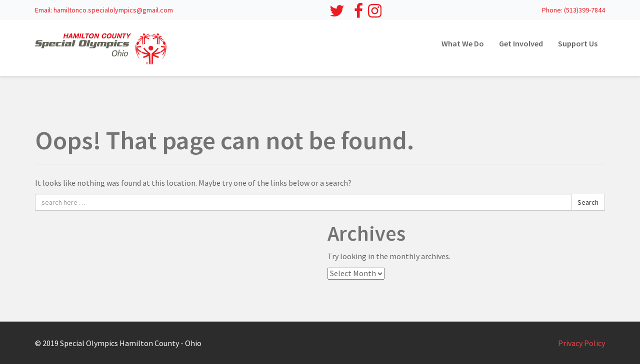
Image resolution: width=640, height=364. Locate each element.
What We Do (463, 43)
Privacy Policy (581, 343)
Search (588, 202)
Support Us (578, 43)
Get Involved (521, 43)
